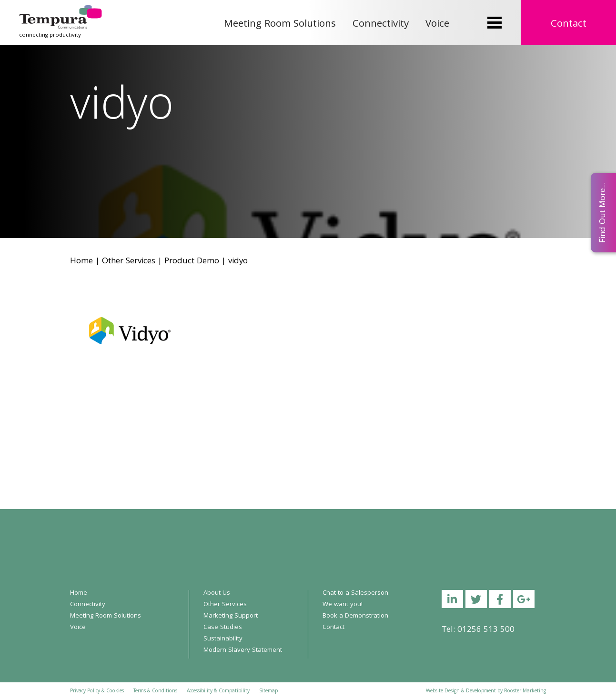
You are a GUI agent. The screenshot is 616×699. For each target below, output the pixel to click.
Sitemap (268, 691)
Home (81, 262)
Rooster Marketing (525, 691)
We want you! (343, 605)
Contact (569, 25)
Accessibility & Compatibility (218, 691)
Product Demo (192, 262)
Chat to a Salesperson (355, 593)
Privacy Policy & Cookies (97, 691)
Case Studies (223, 628)
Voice (437, 25)
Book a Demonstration (355, 616)
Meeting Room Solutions (280, 25)
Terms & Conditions (155, 691)
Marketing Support (231, 616)
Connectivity (381, 25)
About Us (217, 593)
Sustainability (223, 639)
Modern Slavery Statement (243, 650)
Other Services (129, 262)
